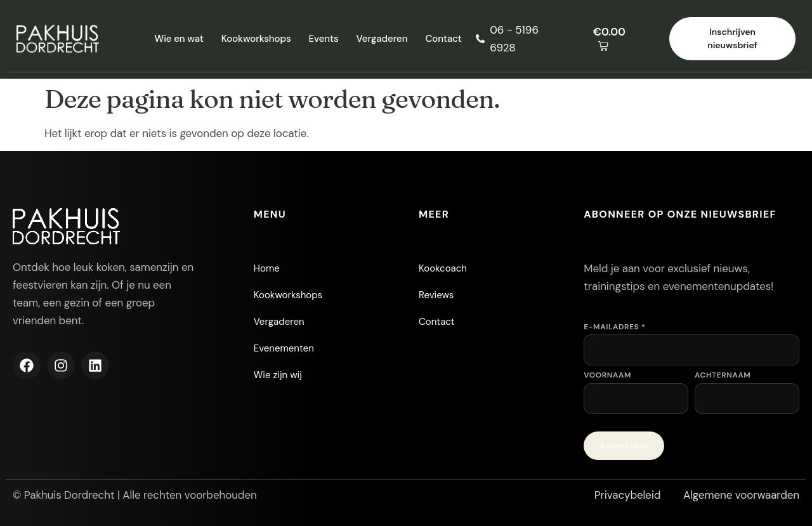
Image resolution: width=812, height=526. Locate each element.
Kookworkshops (256, 39)
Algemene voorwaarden (741, 495)
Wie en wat (179, 39)
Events (324, 39)
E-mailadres (614, 327)
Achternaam (723, 375)
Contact (443, 39)
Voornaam (607, 375)
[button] (618, 39)
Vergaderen (382, 39)
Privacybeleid (628, 495)
